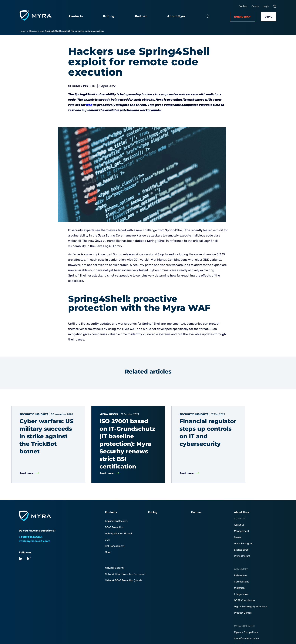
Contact (243, 6)
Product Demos (243, 613)
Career (255, 6)
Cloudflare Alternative (246, 638)
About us (239, 525)
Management (242, 531)
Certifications (242, 582)
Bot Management (115, 546)
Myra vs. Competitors (246, 632)
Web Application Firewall (119, 533)
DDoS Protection (114, 527)
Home (23, 31)
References (241, 575)
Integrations (241, 594)
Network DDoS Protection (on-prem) (125, 574)
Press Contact (242, 556)
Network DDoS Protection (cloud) (123, 580)
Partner (141, 16)
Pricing (109, 16)
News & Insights (243, 543)
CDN (108, 540)
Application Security (116, 521)
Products (76, 16)
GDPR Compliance (244, 600)
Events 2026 (241, 550)
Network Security (115, 568)
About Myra (176, 16)
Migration (239, 588)
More (108, 552)
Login (266, 6)
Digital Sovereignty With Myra (251, 607)
